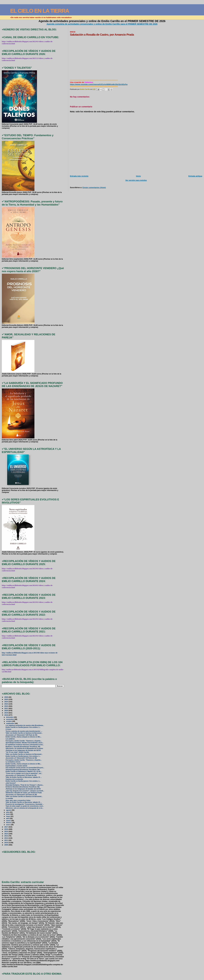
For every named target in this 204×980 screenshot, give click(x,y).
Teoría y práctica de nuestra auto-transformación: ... (24, 731)
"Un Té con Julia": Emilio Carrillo (17, 752)
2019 (6, 713)
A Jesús (8, 729)
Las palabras (10, 739)
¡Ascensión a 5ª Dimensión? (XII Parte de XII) (21, 735)
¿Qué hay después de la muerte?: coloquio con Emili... (25, 791)
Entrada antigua (195, 176)
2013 (6, 836)
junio (8, 814)
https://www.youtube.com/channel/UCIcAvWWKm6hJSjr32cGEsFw (99, 84)
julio (8, 812)
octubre (9, 721)
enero (8, 825)
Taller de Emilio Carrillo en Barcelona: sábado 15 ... (24, 777)
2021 (6, 708)
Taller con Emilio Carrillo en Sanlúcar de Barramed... (24, 733)
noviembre (10, 719)
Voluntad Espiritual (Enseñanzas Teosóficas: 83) (23, 770)
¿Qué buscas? (11, 783)
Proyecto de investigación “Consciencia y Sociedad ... (25, 804)
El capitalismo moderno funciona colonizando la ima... (25, 745)
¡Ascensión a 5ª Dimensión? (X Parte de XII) (21, 775)
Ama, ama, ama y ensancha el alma (18, 800)
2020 (6, 710)
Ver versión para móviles (136, 180)
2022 (6, 706)
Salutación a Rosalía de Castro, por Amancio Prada (24, 793)
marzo (9, 821)
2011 (6, 840)
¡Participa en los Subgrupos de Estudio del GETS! (23, 750)
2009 (6, 845)
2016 (6, 829)
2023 (6, 704)
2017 (6, 827)
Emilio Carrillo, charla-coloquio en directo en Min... (24, 737)
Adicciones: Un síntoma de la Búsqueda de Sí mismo (24, 748)
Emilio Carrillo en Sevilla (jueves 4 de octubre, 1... (23, 727)
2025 (6, 699)
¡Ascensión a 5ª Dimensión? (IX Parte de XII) (21, 795)
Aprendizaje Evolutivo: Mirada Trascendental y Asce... (25, 743)
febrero (9, 823)
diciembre (10, 717)
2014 (6, 834)
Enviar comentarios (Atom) (94, 187)
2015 (6, 831)
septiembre (10, 723)
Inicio (138, 176)
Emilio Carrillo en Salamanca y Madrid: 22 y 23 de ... (24, 771)
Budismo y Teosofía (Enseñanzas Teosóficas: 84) (23, 747)
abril (8, 818)
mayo (8, 816)
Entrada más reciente (79, 176)
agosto (9, 810)
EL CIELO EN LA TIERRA (40, 11)
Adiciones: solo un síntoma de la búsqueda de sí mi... (25, 808)
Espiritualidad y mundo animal (16, 766)
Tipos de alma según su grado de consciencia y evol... (25, 806)
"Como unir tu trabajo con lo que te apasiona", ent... (24, 773)
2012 (6, 838)
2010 (6, 843)
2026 (6, 697)
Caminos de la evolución (14, 779)
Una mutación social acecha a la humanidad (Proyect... (25, 768)
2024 (6, 702)
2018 (6, 715)
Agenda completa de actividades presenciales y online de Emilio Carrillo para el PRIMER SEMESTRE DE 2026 (102, 24)
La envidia (9, 798)
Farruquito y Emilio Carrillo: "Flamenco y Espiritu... (24, 741)
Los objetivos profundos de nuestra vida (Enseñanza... (25, 725)
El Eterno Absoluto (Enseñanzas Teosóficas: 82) (23, 787)
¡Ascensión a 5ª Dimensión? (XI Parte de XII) (21, 758)
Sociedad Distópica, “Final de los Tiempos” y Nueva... (25, 785)
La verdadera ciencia (13, 762)
